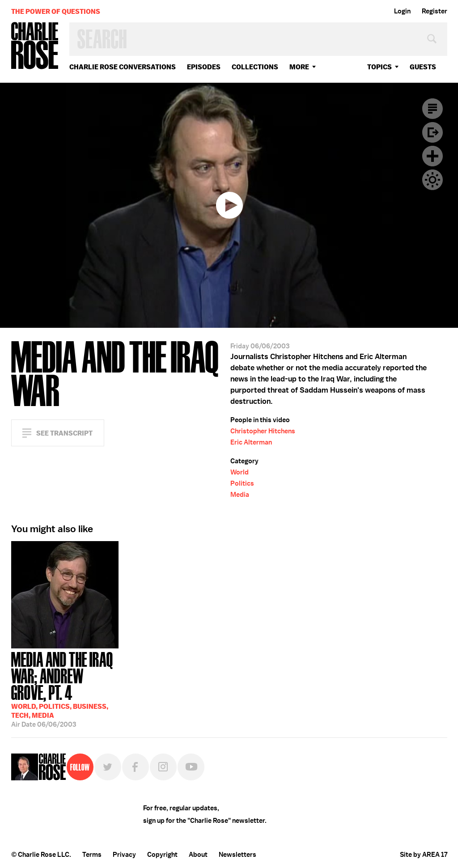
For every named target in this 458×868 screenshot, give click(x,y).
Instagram (163, 767)
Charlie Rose (35, 46)
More (299, 67)
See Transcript (64, 433)
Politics (242, 483)
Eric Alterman (251, 442)
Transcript (433, 109)
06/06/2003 (65, 689)
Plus (433, 156)
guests (423, 67)
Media (240, 495)
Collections (255, 67)
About (198, 855)
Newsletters (237, 855)
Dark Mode (433, 180)
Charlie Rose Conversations (123, 67)
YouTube (191, 767)
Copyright (162, 855)
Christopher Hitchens (263, 431)
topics (380, 67)
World (240, 472)
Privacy (124, 855)
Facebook (136, 767)
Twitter (108, 767)
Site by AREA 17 (424, 855)
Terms (92, 855)
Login (402, 11)
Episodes (204, 67)
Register (435, 11)
